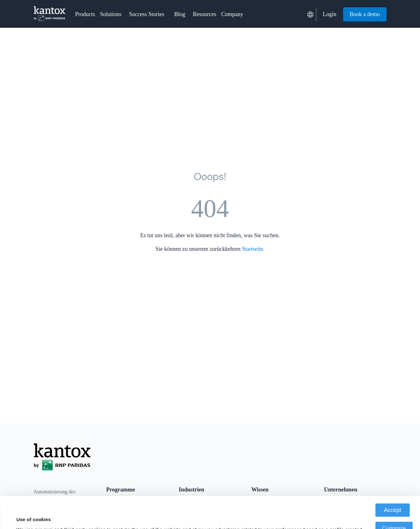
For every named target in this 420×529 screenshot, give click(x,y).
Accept (392, 478)
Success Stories (147, 14)
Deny (394, 515)
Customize (394, 496)
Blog (180, 14)
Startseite (253, 249)
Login (330, 14)
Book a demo (365, 14)
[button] (85, 14)
